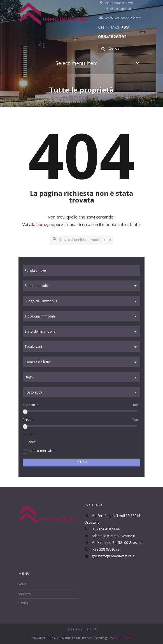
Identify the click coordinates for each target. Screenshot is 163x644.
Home (22, 584)
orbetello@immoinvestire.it (123, 18)
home (42, 224)
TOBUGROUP (123, 638)
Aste (32, 442)
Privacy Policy (73, 629)
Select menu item (77, 63)
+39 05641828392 (106, 529)
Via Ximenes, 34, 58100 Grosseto (118, 543)
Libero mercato (41, 451)
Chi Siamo (25, 594)
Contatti (25, 603)
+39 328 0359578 (106, 549)
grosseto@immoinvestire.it (113, 556)
